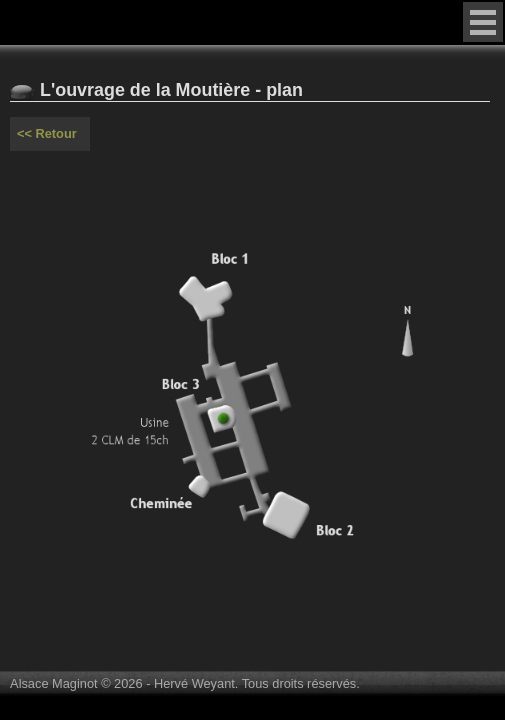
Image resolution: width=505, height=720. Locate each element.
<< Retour (47, 133)
